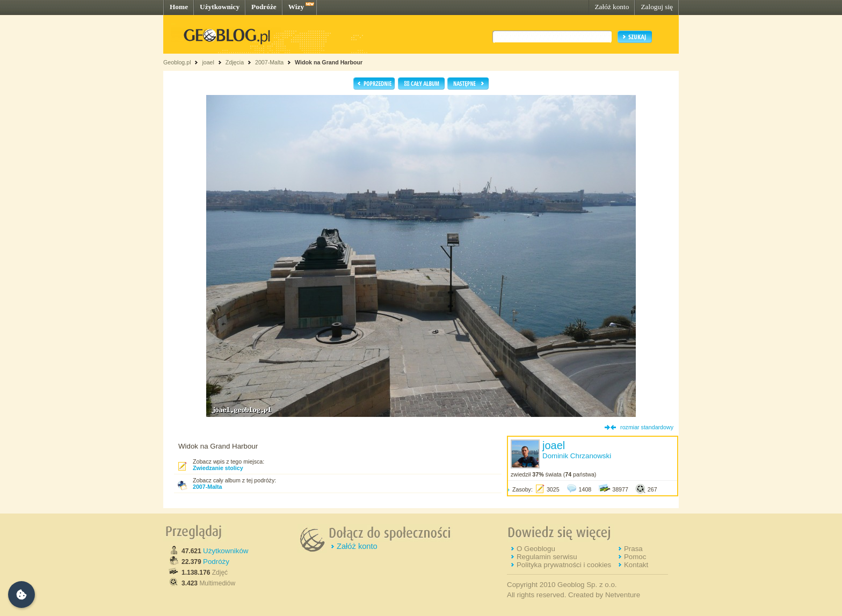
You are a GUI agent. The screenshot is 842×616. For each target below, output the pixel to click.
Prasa (633, 549)
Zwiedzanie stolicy (218, 468)
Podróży (216, 562)
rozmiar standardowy (647, 427)
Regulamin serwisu (547, 557)
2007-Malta (269, 62)
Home (179, 7)
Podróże (264, 7)
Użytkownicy (220, 7)
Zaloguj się (657, 7)
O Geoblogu (536, 549)
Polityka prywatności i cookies (564, 565)
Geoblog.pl (177, 62)
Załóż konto (612, 7)
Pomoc (635, 557)
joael (208, 62)
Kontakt (636, 565)
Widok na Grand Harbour (329, 62)
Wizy (296, 7)
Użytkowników (226, 551)
